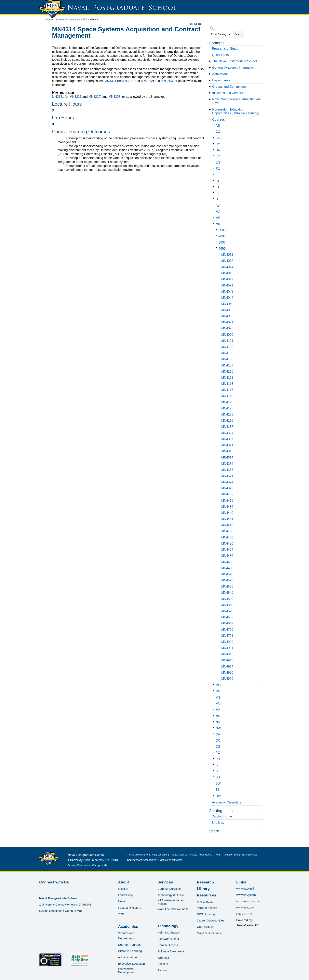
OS (218, 747)
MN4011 (227, 255)
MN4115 (227, 384)
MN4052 (227, 310)
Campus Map (101, 865)
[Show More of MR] (214, 691)
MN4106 (227, 359)
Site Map (218, 823)
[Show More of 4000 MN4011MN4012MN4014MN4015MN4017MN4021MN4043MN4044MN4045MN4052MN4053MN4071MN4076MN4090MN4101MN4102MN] (217, 248)
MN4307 (227, 439)
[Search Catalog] (235, 28)
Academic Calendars (227, 802)
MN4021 (227, 285)
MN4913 (227, 660)
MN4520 (227, 580)
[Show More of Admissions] (211, 74)
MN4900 (227, 642)
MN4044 (227, 298)
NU (218, 722)
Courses (70, 19)
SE (218, 765)
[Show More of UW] (214, 795)
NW (218, 728)
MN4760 (227, 630)
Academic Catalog (55, 19)
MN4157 (227, 427)
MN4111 (227, 378)
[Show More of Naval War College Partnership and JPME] (211, 99)
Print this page (196, 24)
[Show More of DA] (214, 150)
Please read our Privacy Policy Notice (192, 855)
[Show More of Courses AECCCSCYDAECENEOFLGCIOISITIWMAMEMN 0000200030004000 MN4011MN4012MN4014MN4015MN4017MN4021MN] (211, 119)
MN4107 (227, 365)
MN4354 (227, 464)
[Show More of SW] (214, 783)
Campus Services (169, 889)
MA (218, 212)
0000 (222, 230)
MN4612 (227, 623)
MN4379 (227, 488)
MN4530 (227, 586)
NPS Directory (206, 914)
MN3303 (167, 81)
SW (218, 783)
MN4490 (227, 568)
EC (218, 156)
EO (218, 169)
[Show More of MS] (214, 697)
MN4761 (227, 636)
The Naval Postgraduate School (235, 61)
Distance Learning (130, 951)
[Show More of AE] (214, 125)
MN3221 (128, 81)
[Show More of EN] (214, 162)
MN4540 (227, 593)
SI (217, 771)
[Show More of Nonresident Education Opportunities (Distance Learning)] (211, 109)
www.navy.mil (245, 888)
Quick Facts (220, 55)
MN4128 (227, 414)
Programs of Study (225, 49)
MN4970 (227, 673)
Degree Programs (130, 945)
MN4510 (227, 574)
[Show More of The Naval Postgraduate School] (211, 61)
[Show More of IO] (214, 186)
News (122, 901)
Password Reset (168, 939)
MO (218, 685)
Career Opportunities (211, 920)
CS (218, 138)
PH (218, 759)
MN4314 (227, 457)
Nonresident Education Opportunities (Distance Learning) (236, 111)
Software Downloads (171, 951)
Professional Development (127, 971)
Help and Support (169, 932)
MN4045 (227, 304)
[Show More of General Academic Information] (211, 67)
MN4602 (227, 617)
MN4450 (227, 531)
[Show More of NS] (214, 715)
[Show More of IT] (214, 199)
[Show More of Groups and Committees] (211, 87)
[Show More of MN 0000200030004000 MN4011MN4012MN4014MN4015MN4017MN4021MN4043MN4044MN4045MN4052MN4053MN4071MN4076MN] (214, 223)
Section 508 (231, 855)
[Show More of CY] (214, 144)
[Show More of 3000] (217, 242)
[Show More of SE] (214, 765)
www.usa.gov (245, 907)
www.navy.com (246, 895)
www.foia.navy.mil (248, 901)
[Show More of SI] (214, 771)
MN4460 (227, 537)
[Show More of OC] (214, 740)
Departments (221, 80)
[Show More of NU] (214, 721)
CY (218, 144)
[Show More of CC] (214, 131)
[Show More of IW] (214, 205)
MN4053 (227, 316)
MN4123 (227, 402)
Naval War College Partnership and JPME (237, 101)
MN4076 (227, 328)
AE (218, 126)
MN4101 (227, 341)
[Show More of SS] (214, 777)
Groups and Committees (229, 87)
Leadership (125, 895)
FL (217, 175)
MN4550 (227, 599)
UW (218, 796)
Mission (123, 889)
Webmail (163, 958)
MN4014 (227, 267)
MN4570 (227, 611)
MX (218, 710)
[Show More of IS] (214, 193)
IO (217, 187)
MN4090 (227, 335)
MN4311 (227, 445)
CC (218, 132)
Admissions (220, 74)
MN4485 (227, 562)
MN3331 (110, 81)
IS (217, 193)
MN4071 (227, 322)
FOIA (218, 855)
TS (218, 790)
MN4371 (227, 476)
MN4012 (227, 261)
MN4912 (227, 654)
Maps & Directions (209, 933)
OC (218, 741)
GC (218, 181)
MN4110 (227, 371)
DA (218, 150)
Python (162, 970)
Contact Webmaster (171, 860)
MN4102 (227, 347)
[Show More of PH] (214, 758)
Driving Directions (79, 865)
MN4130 (227, 421)
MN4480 (227, 556)
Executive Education (131, 964)
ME (218, 218)
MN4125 (227, 408)
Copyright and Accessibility (142, 860)
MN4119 (227, 396)
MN (78, 19)
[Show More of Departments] (211, 80)
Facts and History (130, 908)
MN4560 (227, 605)
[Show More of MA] (214, 211)
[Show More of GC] (214, 180)
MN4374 (227, 482)
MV (218, 704)
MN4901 (227, 648)
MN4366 (227, 470)
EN (218, 162)
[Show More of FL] (214, 174)
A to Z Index (205, 901)
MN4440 (227, 513)
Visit (121, 914)
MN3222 (147, 81)
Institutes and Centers (228, 93)
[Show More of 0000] (217, 229)
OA (218, 734)
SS (218, 777)
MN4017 (227, 279)
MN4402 (227, 494)
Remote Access (168, 945)
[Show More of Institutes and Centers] (211, 93)
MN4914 (227, 666)
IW (218, 206)
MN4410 (227, 501)
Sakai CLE (164, 964)
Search (238, 34)
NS (218, 716)
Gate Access (205, 927)
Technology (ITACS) (171, 895)
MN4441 (227, 519)
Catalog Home (222, 816)
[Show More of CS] (214, 137)
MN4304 (227, 433)
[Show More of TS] (214, 789)
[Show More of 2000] (217, 236)
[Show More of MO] (214, 685)
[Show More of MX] (214, 709)
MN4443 (227, 525)
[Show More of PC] (214, 752)
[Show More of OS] (214, 746)
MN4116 (227, 390)
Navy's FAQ (244, 914)
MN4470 (227, 543)
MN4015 (227, 273)
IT (217, 199)
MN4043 (227, 291)
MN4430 (227, 507)
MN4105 (227, 353)
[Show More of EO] (214, 168)
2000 (222, 236)
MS (218, 698)
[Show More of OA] (214, 734)
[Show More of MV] (214, 703)
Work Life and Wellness (173, 909)
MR (218, 691)
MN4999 (227, 679)
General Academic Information (233, 67)
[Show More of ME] (214, 217)
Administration (127, 957)
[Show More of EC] (214, 156)
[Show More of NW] (214, 728)
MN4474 (227, 550)
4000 (85, 19)
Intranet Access (207, 908)
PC (218, 753)
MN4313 (227, 451)
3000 (222, 242)
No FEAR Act (249, 855)
